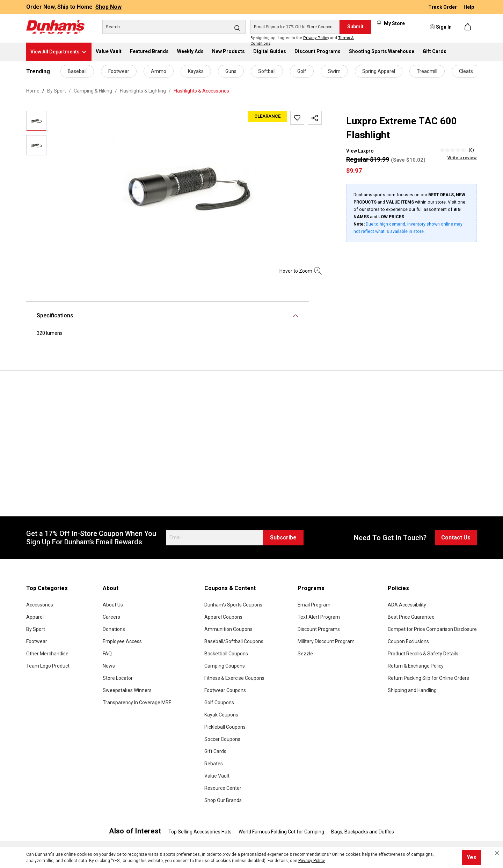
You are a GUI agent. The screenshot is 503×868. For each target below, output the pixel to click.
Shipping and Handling (412, 690)
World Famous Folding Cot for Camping (281, 832)
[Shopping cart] (468, 27)
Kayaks (196, 71)
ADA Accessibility (407, 605)
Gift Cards (215, 751)
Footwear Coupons (225, 690)
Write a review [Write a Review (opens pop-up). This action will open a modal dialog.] (462, 158)
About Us (113, 605)
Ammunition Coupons (228, 629)
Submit (355, 27)
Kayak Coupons (221, 715)
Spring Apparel (379, 71)
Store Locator (118, 678)
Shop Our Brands (223, 800)
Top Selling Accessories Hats (200, 832)
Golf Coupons (219, 703)
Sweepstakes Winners (127, 690)
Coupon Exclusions (408, 641)
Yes (472, 857)
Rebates (214, 764)
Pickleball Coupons (225, 727)
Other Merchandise (47, 654)
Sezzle (305, 654)
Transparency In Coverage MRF (137, 703)
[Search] (174, 27)
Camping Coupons (225, 666)
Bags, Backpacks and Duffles (363, 832)
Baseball (77, 71)
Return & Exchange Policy (416, 666)
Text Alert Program (319, 617)
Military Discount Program (326, 641)
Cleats (466, 71)
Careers (111, 617)
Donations (114, 629)
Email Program (314, 605)
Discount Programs (319, 629)
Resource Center (223, 788)
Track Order (443, 7)
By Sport (36, 629)
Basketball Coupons (226, 654)
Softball (267, 71)
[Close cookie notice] (497, 853)
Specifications (55, 315)
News (109, 666)
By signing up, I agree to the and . (302, 41)
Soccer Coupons (222, 739)
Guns (231, 71)
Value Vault (217, 776)
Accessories (40, 605)
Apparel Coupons (223, 617)
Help (469, 7)
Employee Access (122, 641)
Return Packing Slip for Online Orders (428, 678)
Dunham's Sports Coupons (233, 605)
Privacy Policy (316, 38)
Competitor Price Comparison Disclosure (432, 629)
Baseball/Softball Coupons (234, 641)
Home (33, 91)
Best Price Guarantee (411, 617)
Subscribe (283, 538)
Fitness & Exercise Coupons (234, 678)
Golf (302, 71)
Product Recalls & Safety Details (423, 654)
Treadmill (427, 71)
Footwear (119, 71)
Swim (334, 71)
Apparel (35, 617)
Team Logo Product (48, 666)
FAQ (107, 654)
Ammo (159, 71)
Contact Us (456, 538)
